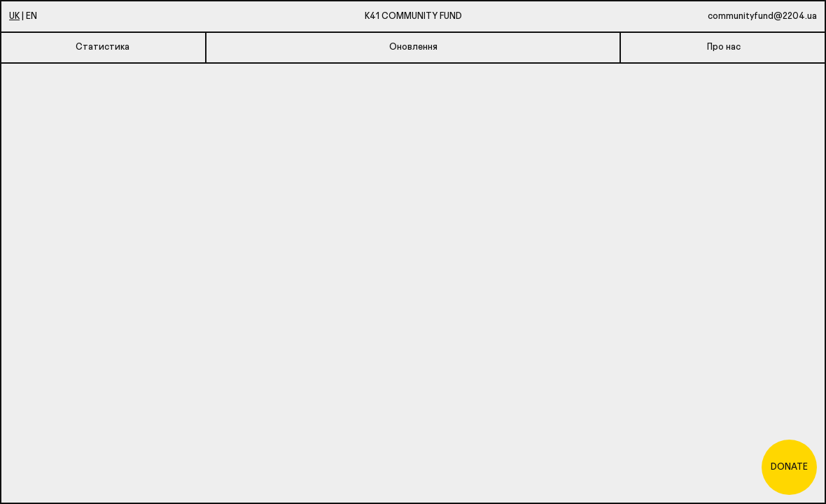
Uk (14, 15)
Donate (789, 466)
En (31, 15)
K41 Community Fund (413, 15)
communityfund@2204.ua (762, 15)
